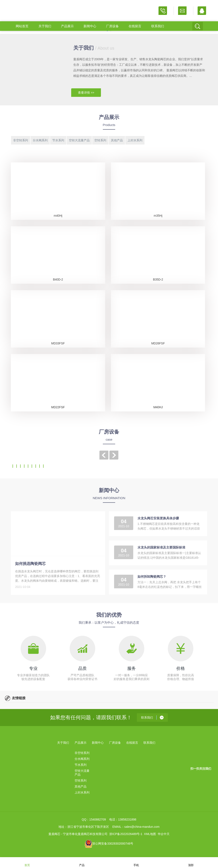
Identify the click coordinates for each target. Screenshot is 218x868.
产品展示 (67, 26)
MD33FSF (58, 343)
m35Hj (158, 216)
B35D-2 (158, 279)
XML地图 (150, 834)
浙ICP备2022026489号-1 (126, 834)
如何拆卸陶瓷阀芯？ (152, 577)
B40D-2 (58, 279)
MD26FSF (158, 343)
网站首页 (22, 26)
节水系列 (58, 140)
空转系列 (100, 140)
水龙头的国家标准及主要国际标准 (161, 547)
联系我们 (158, 26)
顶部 (191, 862)
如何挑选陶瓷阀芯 (30, 564)
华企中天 (164, 834)
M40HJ (158, 407)
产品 (82, 862)
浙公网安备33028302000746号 (113, 844)
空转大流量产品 (79, 140)
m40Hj (58, 216)
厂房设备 (112, 26)
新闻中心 (90, 26)
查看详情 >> (86, 93)
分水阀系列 (40, 140)
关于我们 (45, 26)
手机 (136, 862)
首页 (27, 862)
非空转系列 (21, 140)
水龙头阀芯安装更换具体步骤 (158, 518)
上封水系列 (135, 140)
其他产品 (117, 140)
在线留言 (135, 26)
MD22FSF (58, 407)
